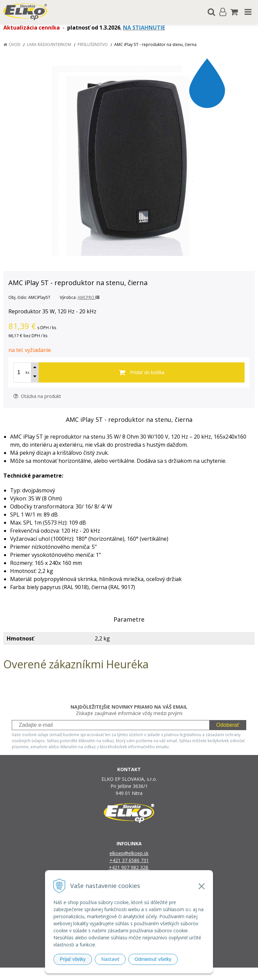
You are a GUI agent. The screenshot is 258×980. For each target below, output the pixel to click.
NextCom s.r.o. (198, 974)
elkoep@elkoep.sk (129, 853)
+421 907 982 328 (129, 867)
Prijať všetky (73, 959)
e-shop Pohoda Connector (155, 974)
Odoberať (228, 725)
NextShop (117, 974)
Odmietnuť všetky (153, 959)
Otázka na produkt (37, 396)
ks (27, 372)
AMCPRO (89, 297)
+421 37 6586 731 (129, 860)
